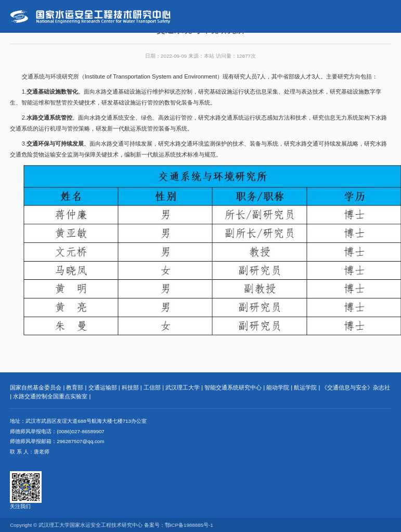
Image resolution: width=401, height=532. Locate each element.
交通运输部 (103, 387)
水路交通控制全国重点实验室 (50, 396)
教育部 (75, 387)
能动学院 (278, 387)
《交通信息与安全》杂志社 (356, 387)
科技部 (130, 387)
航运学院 (305, 387)
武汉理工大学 (183, 387)
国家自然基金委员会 (36, 387)
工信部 (152, 387)
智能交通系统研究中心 (233, 387)
